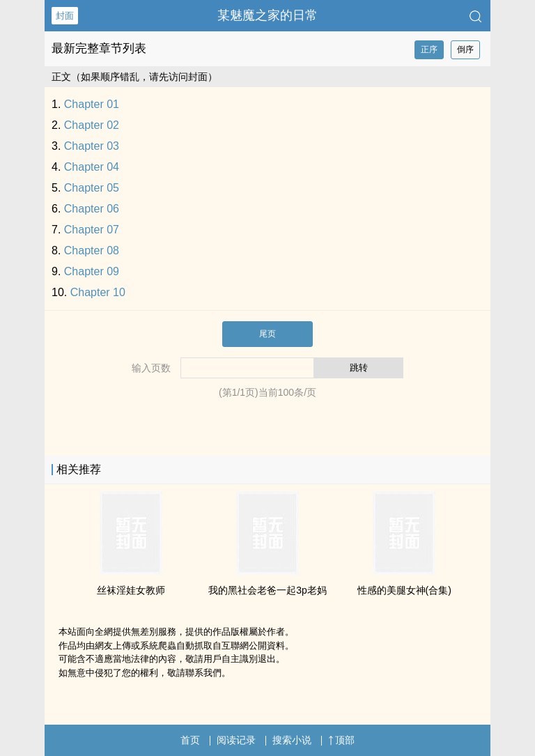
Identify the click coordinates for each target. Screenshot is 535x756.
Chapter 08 (92, 250)
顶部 (341, 740)
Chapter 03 (92, 146)
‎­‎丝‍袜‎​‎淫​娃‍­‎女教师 (131, 590)
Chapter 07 (92, 230)
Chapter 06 (92, 209)
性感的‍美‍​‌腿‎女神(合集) (404, 590)
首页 (190, 740)
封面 (65, 16)
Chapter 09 (92, 271)
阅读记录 (236, 740)
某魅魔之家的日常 (267, 15)
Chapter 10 (98, 292)
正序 (429, 49)
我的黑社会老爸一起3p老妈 (267, 590)
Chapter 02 (92, 125)
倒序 (465, 49)
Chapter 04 (92, 167)
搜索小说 (292, 740)
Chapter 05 (92, 188)
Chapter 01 (92, 104)
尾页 (267, 334)
